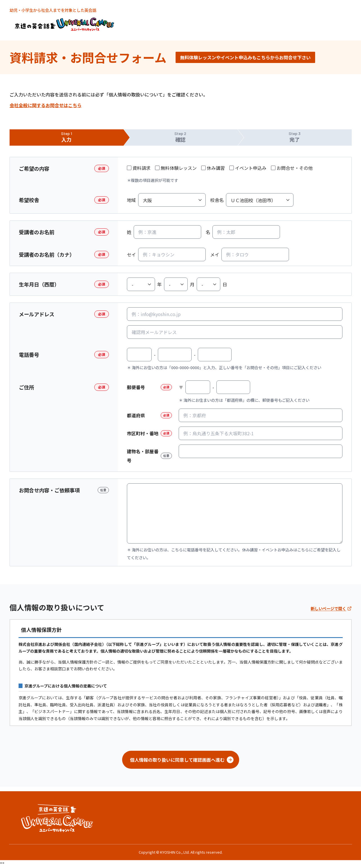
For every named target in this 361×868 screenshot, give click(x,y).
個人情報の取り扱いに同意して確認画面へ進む (182, 760)
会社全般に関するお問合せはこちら (46, 105)
